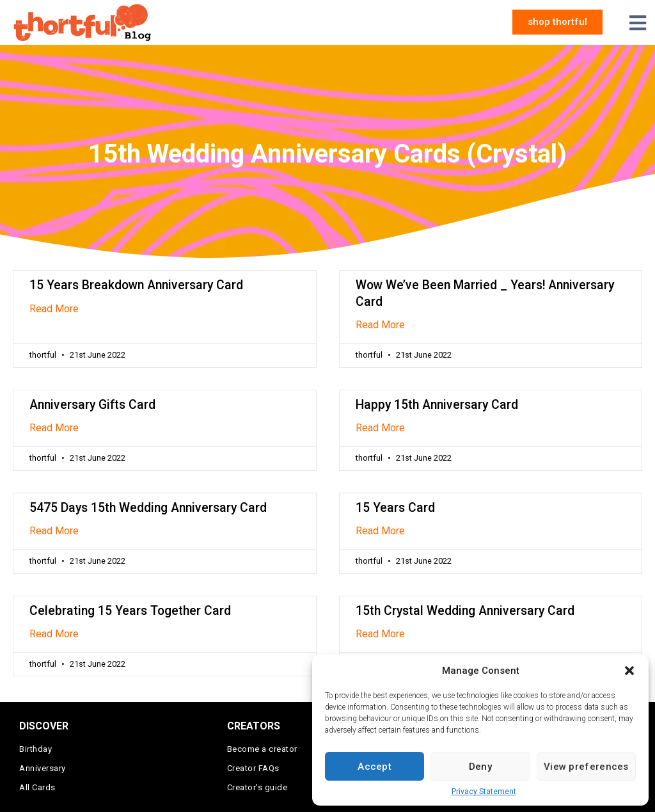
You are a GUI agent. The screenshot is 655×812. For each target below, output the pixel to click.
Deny (480, 767)
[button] (629, 671)
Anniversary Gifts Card (92, 405)
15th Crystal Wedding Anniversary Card (465, 611)
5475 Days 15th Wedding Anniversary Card (148, 508)
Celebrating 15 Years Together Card (130, 611)
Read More (54, 309)
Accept (375, 767)
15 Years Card (395, 508)
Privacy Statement (484, 792)
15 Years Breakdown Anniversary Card (136, 285)
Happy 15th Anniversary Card (437, 405)
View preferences (586, 767)
